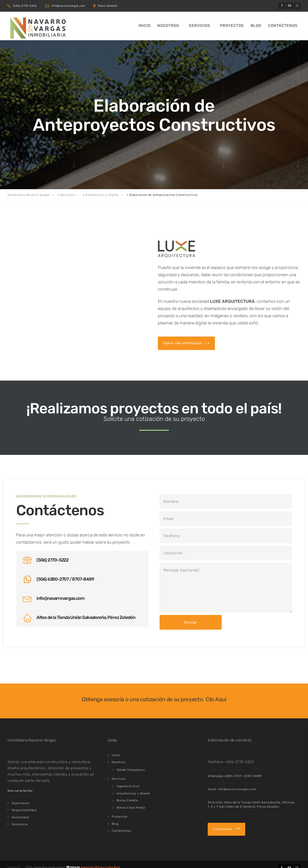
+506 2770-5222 (239, 762)
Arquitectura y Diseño (133, 793)
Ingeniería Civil (128, 786)
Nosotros (168, 26)
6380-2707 (233, 776)
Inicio (145, 26)
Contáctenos (283, 26)
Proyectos (232, 26)
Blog (256, 26)
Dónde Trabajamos (131, 770)
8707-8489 (253, 776)
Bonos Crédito (127, 800)
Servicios (200, 26)
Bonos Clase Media (131, 808)
